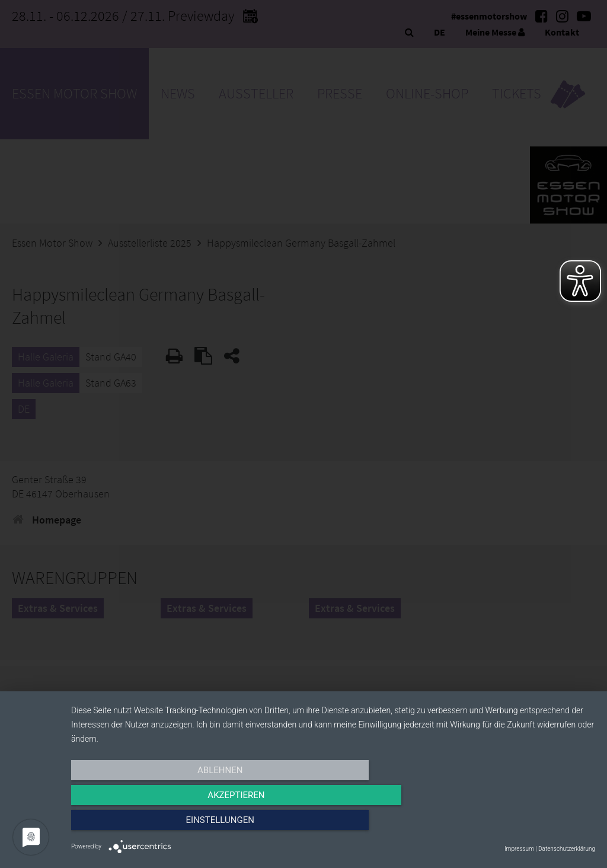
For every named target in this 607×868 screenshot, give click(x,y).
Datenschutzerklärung (567, 849)
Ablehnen (149, 825)
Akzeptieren (333, 825)
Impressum (519, 849)
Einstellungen (517, 825)
